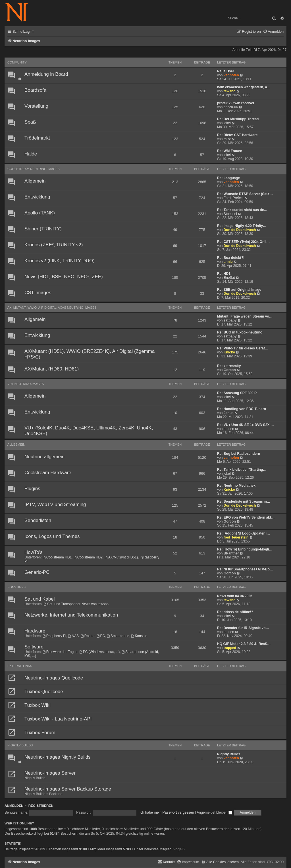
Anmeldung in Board (46, 74)
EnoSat (229, 278)
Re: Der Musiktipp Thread (238, 119)
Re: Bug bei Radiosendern (239, 454)
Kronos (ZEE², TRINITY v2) (54, 245)
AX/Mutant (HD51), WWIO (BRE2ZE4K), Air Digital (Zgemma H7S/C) (90, 354)
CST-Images (38, 293)
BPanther (231, 553)
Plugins (32, 489)
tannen (229, 429)
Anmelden (14, 805)
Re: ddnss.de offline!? (235, 612)
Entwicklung (37, 197)
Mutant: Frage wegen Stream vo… (245, 316)
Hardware (35, 631)
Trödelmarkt (37, 138)
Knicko (229, 352)
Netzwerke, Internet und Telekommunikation (71, 615)
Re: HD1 (224, 274)
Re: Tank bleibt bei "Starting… (242, 470)
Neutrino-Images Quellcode (54, 678)
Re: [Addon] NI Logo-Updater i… (244, 533)
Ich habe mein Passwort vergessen (167, 812)
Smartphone (118, 636)
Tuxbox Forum (40, 733)
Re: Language (228, 178)
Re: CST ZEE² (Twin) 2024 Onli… (243, 242)
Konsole (139, 636)
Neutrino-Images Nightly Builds (58, 757)
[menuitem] (273, 32)
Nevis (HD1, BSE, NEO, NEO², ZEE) (64, 277)
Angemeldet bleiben (214, 812)
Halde (31, 154)
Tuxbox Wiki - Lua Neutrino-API (58, 719)
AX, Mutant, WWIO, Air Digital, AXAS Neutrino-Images (52, 308)
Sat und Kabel (40, 599)
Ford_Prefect (234, 198)
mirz (227, 139)
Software (34, 647)
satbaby (230, 320)
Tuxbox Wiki (38, 705)
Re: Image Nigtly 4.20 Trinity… (242, 226)
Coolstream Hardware (48, 473)
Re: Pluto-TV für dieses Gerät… (243, 348)
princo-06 (231, 107)
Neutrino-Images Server (50, 773)
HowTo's (33, 552)
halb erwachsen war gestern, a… (244, 87)
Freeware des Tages (60, 652)
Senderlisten (38, 520)
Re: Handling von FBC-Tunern (242, 409)
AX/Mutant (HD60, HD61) (52, 369)
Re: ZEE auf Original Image (239, 290)
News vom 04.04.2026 (235, 596)
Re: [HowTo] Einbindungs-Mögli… (245, 549)
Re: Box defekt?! (231, 258)
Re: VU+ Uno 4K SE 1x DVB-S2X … (246, 425)
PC (101, 636)
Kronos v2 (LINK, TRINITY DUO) (60, 261)
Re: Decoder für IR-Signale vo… (243, 628)
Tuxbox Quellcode (44, 692)
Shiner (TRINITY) (43, 229)
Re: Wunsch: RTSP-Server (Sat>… (245, 194)
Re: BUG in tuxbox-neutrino (240, 332)
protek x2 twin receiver (236, 103)
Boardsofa (35, 90)
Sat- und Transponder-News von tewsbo (76, 604)
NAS (73, 636)
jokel (227, 123)
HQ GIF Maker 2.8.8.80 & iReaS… (244, 644)
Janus (229, 413)
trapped (230, 648)
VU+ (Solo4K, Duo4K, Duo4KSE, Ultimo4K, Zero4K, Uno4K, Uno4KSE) (89, 431)
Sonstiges (16, 587)
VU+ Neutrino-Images (26, 384)
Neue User (226, 71)
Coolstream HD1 (57, 557)
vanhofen (231, 75)
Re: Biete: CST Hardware (237, 135)
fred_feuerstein (236, 537)
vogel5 (179, 849)
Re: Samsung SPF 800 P (237, 393)
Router (88, 636)
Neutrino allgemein (44, 457)
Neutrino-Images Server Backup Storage (68, 789)
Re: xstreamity (229, 366)
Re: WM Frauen (230, 151)
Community (17, 62)
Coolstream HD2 (88, 557)
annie (228, 262)
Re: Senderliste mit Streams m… (244, 501)
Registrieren (41, 805)
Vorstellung (36, 106)
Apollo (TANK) (40, 213)
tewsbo (230, 91)
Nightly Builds (20, 745)
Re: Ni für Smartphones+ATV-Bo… (245, 569)
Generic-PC (37, 572)
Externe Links (20, 666)
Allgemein (35, 181)
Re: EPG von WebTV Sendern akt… (246, 517)
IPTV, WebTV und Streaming (55, 504)
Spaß (30, 122)
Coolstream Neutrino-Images (34, 169)
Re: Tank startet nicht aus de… (242, 210)
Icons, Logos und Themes (52, 536)
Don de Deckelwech (240, 230)
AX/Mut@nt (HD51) (121, 557)
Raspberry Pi (54, 636)
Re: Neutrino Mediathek (236, 486)
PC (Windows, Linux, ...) (100, 652)
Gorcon (230, 370)
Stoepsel (230, 214)
